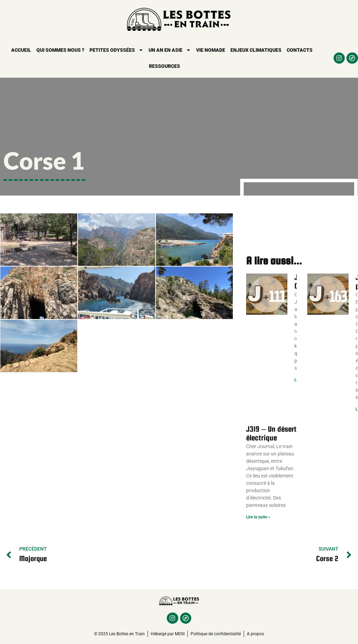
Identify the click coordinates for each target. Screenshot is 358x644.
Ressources (164, 66)
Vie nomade (211, 50)
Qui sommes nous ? (60, 50)
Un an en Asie (170, 50)
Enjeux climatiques (256, 50)
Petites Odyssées (116, 50)
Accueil (21, 50)
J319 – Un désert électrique (271, 433)
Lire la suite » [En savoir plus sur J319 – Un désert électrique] (258, 517)
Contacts (300, 50)
